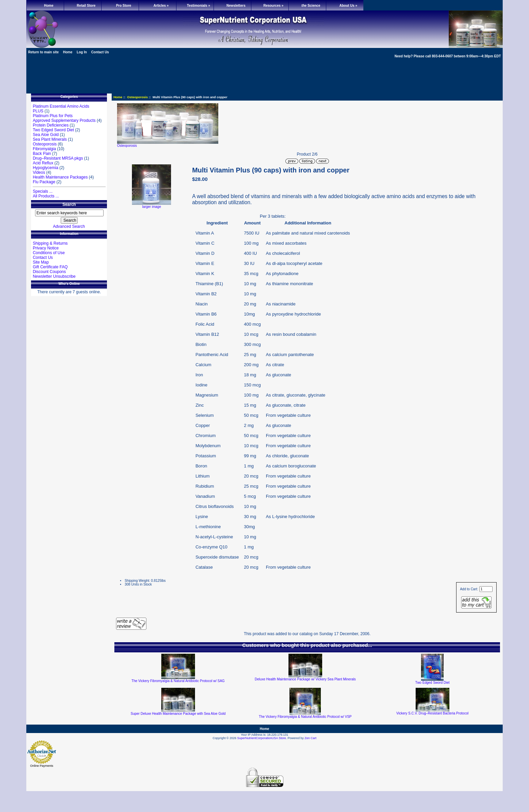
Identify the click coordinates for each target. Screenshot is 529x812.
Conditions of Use (49, 253)
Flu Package (44, 182)
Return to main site (43, 52)
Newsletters (236, 6)
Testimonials (199, 6)
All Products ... (46, 196)
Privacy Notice (46, 248)
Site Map (41, 262)
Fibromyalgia (44, 149)
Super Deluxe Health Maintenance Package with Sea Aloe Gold (178, 714)
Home (49, 6)
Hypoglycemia (45, 168)
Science (311, 6)
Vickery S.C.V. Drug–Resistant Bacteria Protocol (433, 713)
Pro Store (124, 6)
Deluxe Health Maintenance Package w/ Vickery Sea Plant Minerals (305, 679)
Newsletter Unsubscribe (54, 276)
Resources (273, 6)
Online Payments (42, 766)
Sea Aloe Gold (46, 135)
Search (69, 205)
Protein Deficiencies (51, 125)
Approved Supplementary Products (64, 120)
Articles (161, 6)
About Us (348, 6)
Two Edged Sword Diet (53, 130)
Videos (39, 172)
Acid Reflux (43, 163)
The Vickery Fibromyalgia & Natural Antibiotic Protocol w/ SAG (178, 681)
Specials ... (43, 191)
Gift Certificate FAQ (50, 267)
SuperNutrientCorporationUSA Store (262, 738)
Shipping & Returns (50, 243)
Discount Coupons (49, 272)
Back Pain (42, 154)
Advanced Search (69, 226)
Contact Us (100, 52)
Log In (82, 52)
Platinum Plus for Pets (53, 116)
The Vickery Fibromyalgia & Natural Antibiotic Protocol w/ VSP (305, 717)
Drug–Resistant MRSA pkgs (58, 158)
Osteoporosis (137, 97)
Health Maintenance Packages (60, 177)
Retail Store (86, 6)
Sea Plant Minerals (50, 139)
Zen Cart (311, 738)
